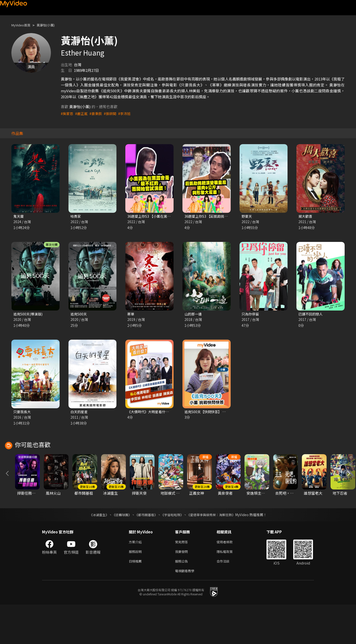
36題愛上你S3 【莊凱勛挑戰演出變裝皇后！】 (222, 216)
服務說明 (136, 589)
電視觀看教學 (186, 610)
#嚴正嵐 (82, 113)
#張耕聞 (113, 113)
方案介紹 (136, 579)
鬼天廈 (19, 216)
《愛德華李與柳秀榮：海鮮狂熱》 (214, 551)
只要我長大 (23, 413)
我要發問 (182, 589)
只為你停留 (251, 315)
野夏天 (247, 216)
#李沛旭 (128, 113)
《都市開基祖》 (145, 551)
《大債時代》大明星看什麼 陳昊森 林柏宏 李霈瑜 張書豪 (173, 413)
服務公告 (182, 599)
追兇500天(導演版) (29, 315)
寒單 (131, 315)
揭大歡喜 (306, 216)
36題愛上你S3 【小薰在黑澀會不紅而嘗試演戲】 (167, 216)
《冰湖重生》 (95, 551)
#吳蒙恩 (67, 113)
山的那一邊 (194, 315)
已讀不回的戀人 (311, 315)
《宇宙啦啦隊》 (173, 551)
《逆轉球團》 (119, 551)
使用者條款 (229, 579)
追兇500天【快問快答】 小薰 (208, 413)
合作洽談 (227, 599)
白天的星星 (80, 413)
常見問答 (182, 579)
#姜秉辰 (98, 113)
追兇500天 (79, 315)
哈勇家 (76, 216)
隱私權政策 (229, 589)
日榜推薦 (136, 599)
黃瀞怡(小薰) (51, 25)
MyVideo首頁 (23, 25)
